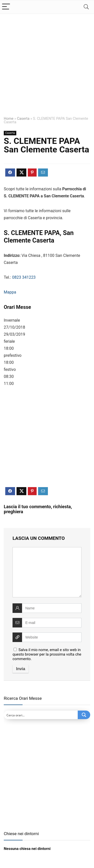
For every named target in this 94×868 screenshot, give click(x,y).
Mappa (10, 292)
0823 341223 (24, 277)
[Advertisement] (47, 68)
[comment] (47, 572)
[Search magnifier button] (84, 715)
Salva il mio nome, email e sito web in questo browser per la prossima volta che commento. (47, 654)
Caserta (23, 119)
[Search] (86, 7)
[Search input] (41, 715)
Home (9, 119)
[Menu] (6, 7)
